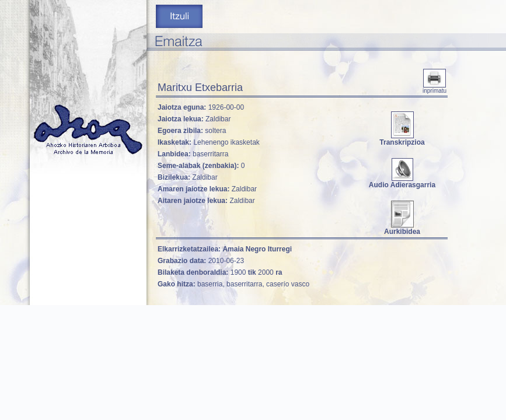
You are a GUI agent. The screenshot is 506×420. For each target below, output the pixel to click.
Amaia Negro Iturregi (257, 249)
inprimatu (435, 88)
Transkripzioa (402, 139)
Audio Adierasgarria (402, 182)
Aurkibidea (402, 228)
